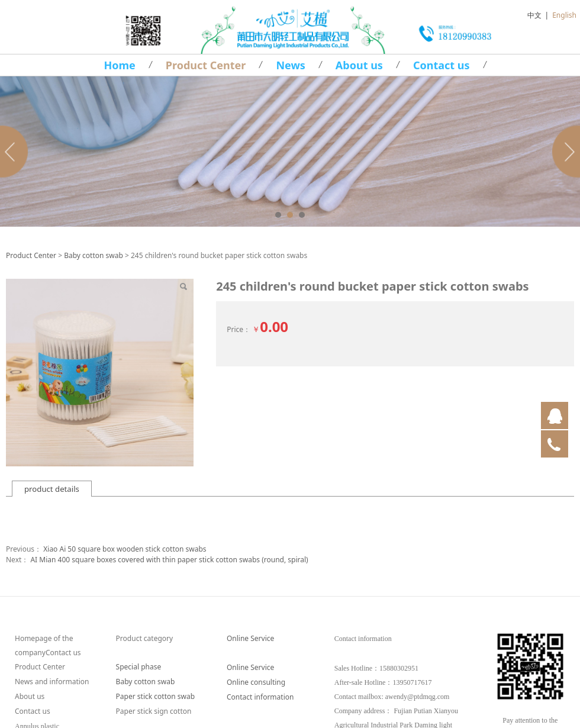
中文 (534, 15)
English (564, 15)
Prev (16, 152)
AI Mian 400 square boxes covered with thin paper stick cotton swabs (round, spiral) (169, 560)
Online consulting (256, 682)
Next (564, 152)
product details (52, 489)
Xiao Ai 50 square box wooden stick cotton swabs (125, 549)
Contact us (442, 65)
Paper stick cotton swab (155, 696)
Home (119, 65)
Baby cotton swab (94, 255)
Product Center (206, 65)
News (290, 65)
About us (359, 65)
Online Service (250, 638)
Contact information (260, 697)
